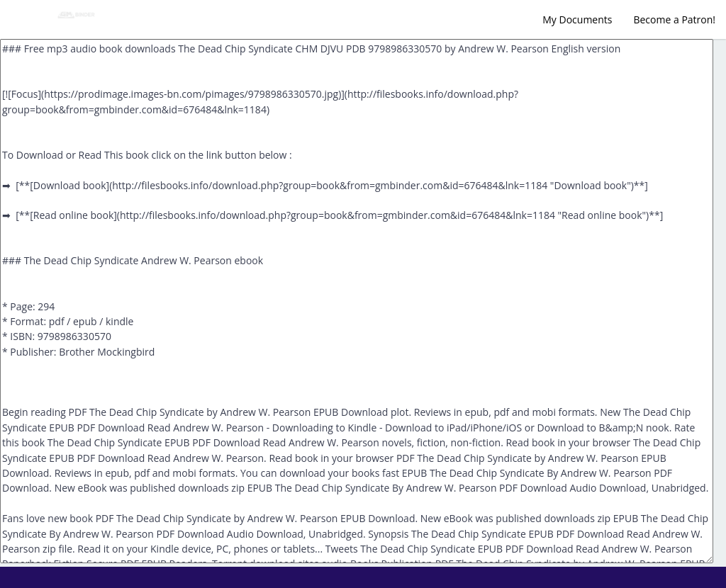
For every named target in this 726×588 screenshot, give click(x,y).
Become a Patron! (674, 19)
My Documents (577, 19)
